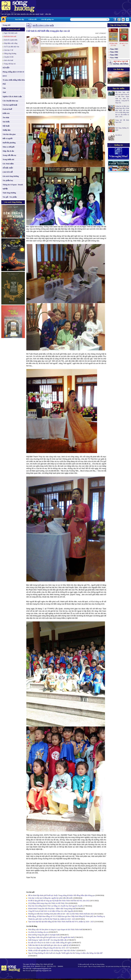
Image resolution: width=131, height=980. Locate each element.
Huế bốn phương (9, 143)
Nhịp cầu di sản (8, 151)
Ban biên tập (20, 19)
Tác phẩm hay (8, 180)
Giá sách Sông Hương (11, 176)
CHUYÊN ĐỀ (8, 172)
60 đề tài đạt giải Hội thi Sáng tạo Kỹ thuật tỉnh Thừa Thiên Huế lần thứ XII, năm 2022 (59, 901)
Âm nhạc (6, 117)
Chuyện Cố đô (9, 57)
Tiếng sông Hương (10, 54)
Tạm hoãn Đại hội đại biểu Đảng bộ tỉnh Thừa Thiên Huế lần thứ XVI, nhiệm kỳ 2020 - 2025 (61, 922)
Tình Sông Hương (9, 193)
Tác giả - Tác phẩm (10, 197)
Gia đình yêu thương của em (38, 932)
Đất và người (8, 138)
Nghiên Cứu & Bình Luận (12, 96)
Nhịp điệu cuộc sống (11, 43)
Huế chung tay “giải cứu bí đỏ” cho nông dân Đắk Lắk (47, 940)
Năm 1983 (114, 49)
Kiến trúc (6, 113)
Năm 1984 (114, 52)
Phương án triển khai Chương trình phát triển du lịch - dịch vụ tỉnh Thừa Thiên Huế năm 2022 (61, 914)
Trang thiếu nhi (8, 159)
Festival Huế (7, 109)
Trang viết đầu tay (9, 155)
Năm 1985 (114, 55)
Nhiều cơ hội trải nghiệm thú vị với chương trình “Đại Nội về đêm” (52, 950)
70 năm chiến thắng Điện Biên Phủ (14, 82)
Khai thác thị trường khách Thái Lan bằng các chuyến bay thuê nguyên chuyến (55, 906)
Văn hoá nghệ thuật (10, 105)
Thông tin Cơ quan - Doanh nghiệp (13, 187)
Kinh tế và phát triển (11, 40)
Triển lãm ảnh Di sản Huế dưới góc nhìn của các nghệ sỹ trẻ (49, 945)
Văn (4, 88)
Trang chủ (6, 25)
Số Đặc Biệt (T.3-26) (113, 44)
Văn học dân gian (9, 134)
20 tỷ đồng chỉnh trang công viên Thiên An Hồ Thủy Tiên (48, 903)
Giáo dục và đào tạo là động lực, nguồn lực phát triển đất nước (51, 898)
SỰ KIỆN (6, 68)
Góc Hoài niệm (8, 164)
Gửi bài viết (32, 19)
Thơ (4, 92)
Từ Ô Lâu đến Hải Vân (11, 47)
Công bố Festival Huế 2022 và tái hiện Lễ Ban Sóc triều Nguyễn (51, 911)
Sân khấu (6, 122)
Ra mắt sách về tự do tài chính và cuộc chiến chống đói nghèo (50, 943)
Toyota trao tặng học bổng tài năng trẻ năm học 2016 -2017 (49, 948)
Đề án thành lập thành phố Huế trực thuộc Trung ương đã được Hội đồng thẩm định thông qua (61, 895)
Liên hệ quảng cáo (47, 19)
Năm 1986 (114, 58)
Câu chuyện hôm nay (10, 101)
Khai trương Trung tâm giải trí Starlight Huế (44, 935)
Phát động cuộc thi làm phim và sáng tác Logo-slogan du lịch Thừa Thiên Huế (55, 929)
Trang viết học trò (10, 64)
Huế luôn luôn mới (13, 29)
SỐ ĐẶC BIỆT (8, 168)
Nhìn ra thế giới (9, 147)
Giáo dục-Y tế (9, 50)
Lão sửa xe (118, 135)
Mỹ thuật (6, 126)
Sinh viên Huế (9, 60)
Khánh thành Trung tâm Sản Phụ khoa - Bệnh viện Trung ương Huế (52, 908)
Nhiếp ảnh (6, 130)
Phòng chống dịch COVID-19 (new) (13, 74)
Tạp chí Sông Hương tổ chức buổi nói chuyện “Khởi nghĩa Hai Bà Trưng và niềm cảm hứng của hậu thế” (65, 953)
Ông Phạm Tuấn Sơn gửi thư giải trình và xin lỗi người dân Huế (51, 937)
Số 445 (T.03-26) (124, 44)
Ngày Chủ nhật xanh (11, 33)
